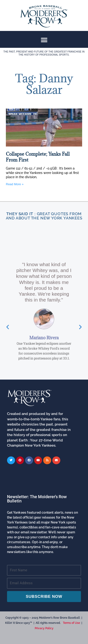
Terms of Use (71, 623)
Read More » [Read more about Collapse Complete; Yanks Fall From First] (15, 184)
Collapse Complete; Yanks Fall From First (38, 157)
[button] (44, 40)
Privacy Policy (44, 628)
